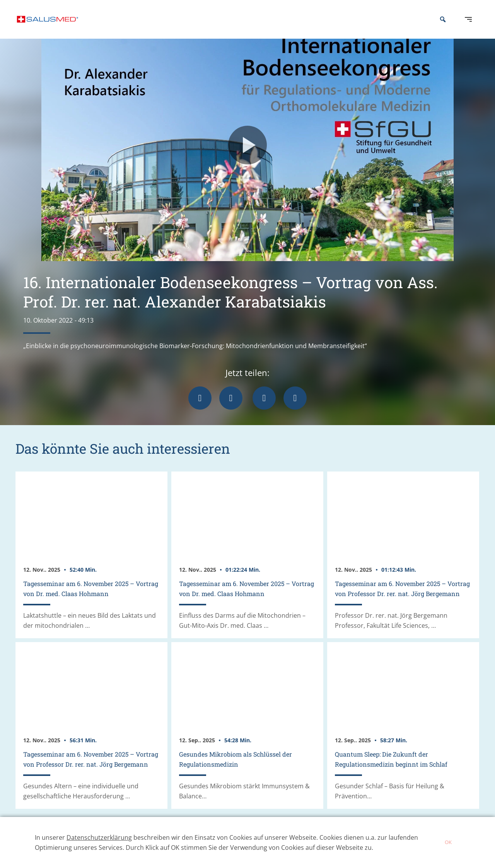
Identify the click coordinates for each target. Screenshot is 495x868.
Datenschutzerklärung (99, 837)
